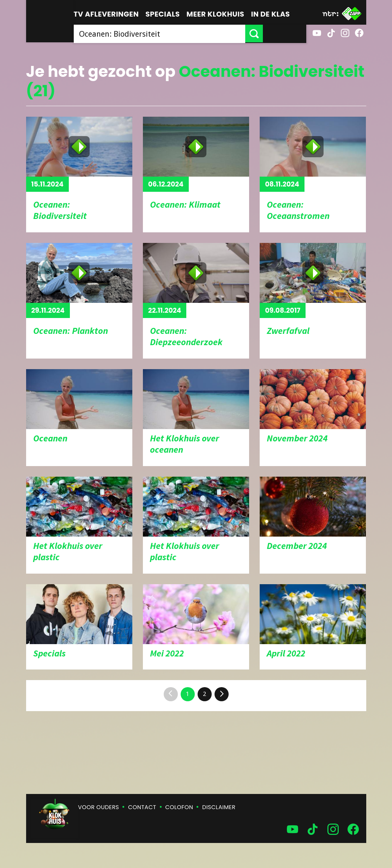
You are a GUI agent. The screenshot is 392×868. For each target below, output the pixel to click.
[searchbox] (181, 33)
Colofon (179, 807)
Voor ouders (98, 807)
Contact (142, 807)
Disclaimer (219, 807)
